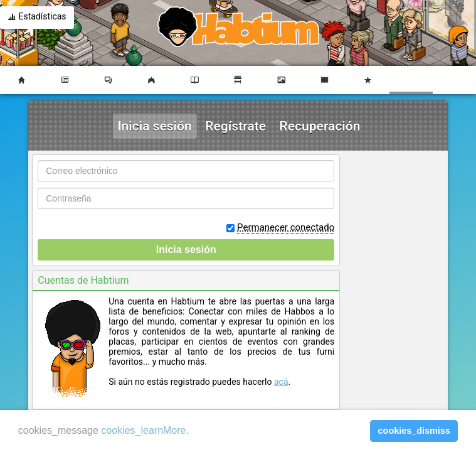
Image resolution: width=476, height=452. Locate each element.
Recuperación (320, 126)
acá (281, 382)
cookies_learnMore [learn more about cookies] (143, 430)
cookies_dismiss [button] (414, 431)
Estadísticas (37, 18)
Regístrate (235, 126)
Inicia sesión (155, 126)
